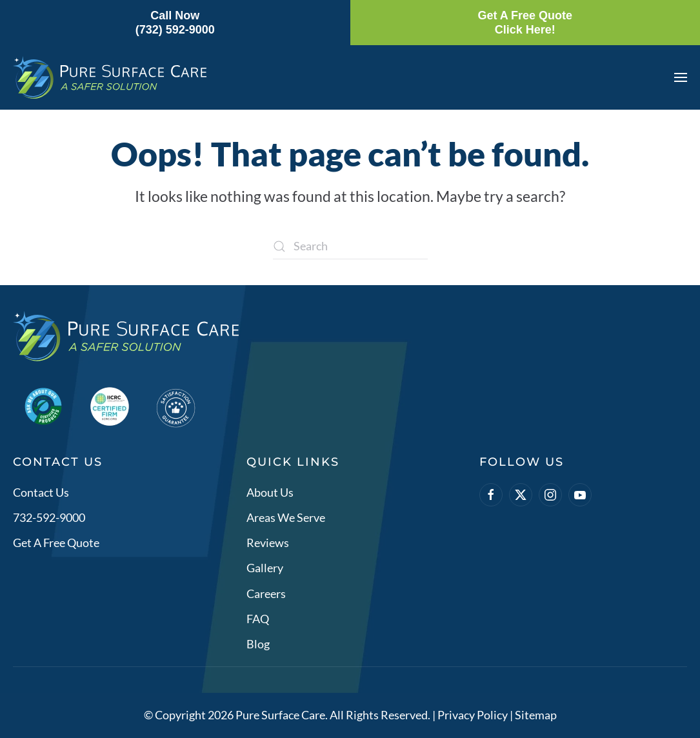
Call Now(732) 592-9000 (175, 23)
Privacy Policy (473, 715)
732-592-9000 (49, 517)
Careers (266, 593)
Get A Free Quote (56, 543)
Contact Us (41, 492)
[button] (681, 77)
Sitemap (536, 715)
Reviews (268, 543)
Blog (258, 644)
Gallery (265, 568)
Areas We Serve (286, 517)
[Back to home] (110, 77)
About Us (270, 492)
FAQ (258, 619)
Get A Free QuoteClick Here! (525, 23)
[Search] (350, 246)
